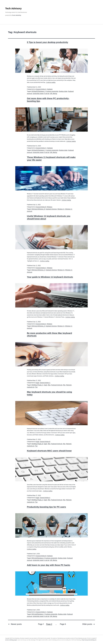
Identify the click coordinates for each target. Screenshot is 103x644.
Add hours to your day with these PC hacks (49, 565)
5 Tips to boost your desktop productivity (48, 42)
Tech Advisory (13, 8)
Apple (38, 383)
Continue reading (51, 82)
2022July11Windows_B (38, 209)
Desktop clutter (63, 91)
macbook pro (31, 387)
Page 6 (63, 624)
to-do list (47, 94)
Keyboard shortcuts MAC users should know (49, 451)
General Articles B (41, 207)
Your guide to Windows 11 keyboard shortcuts (50, 277)
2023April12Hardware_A (39, 91)
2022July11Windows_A (38, 326)
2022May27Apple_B (37, 444)
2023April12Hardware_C (39, 150)
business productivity (52, 91)
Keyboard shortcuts (51, 209)
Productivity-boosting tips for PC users (46, 507)
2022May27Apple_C (37, 385)
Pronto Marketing (16, 15)
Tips (36, 387)
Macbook (69, 385)
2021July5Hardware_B (38, 558)
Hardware (50, 89)
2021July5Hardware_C (38, 614)
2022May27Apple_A (37, 500)
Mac (64, 385)
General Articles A (41, 89)
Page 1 (41, 624)
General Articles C (41, 148)
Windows (50, 207)
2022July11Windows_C (38, 270)
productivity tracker (38, 94)
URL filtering (53, 94)
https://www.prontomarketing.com (89, 640)
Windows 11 (61, 209)
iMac (49, 385)
